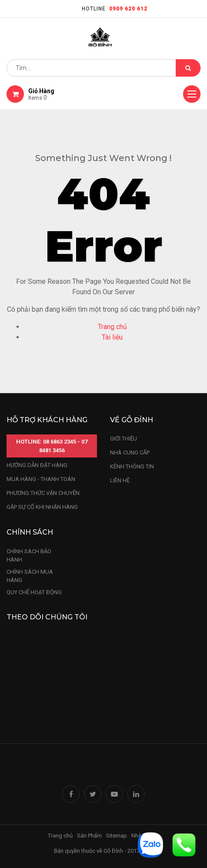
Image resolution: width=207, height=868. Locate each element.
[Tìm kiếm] (188, 68)
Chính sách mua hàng (30, 576)
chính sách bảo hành (29, 556)
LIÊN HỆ (120, 480)
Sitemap (117, 836)
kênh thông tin (132, 466)
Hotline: (115, 9)
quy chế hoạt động (34, 592)
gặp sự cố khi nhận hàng (42, 507)
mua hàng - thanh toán (41, 479)
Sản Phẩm (89, 836)
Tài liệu (112, 337)
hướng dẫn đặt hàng (37, 465)
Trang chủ (112, 327)
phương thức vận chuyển (43, 493)
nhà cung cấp (130, 453)
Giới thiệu (124, 439)
